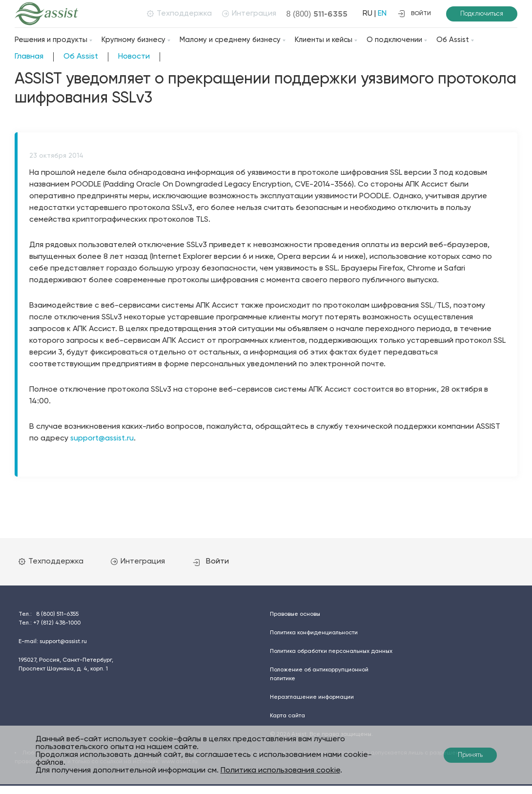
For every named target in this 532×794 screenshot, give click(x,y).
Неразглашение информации (312, 697)
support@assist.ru (103, 439)
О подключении (394, 40)
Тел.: (49, 614)
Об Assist (453, 40)
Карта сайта (287, 715)
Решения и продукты (51, 40)
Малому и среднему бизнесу (230, 40)
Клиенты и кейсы (324, 40)
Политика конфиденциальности (314, 632)
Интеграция (248, 14)
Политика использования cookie (280, 771)
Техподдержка (178, 14)
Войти (216, 561)
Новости (134, 57)
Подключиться (482, 14)
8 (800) (316, 14)
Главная (29, 57)
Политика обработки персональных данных (331, 651)
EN (381, 14)
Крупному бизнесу (133, 40)
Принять (470, 755)
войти (414, 14)
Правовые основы (295, 614)
